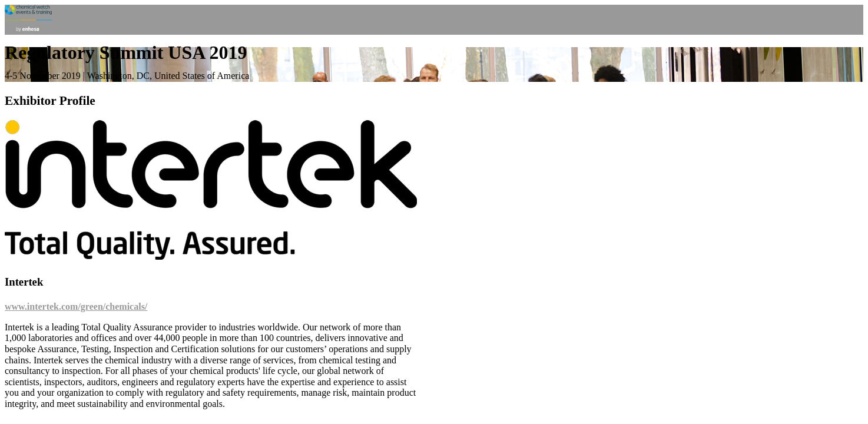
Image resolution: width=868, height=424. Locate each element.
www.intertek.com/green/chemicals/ (76, 307)
